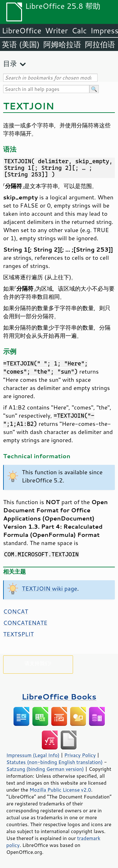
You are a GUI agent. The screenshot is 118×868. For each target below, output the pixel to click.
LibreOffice (22, 31)
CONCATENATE (25, 623)
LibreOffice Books (59, 696)
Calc (79, 31)
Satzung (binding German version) (45, 769)
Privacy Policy (80, 755)
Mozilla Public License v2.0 (60, 790)
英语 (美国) (21, 44)
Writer (56, 31)
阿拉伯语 (100, 44)
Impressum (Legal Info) (33, 755)
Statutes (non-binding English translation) (54, 762)
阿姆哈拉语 (62, 44)
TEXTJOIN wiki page (50, 588)
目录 (10, 63)
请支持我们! (38, 663)
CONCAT (16, 611)
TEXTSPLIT (18, 634)
